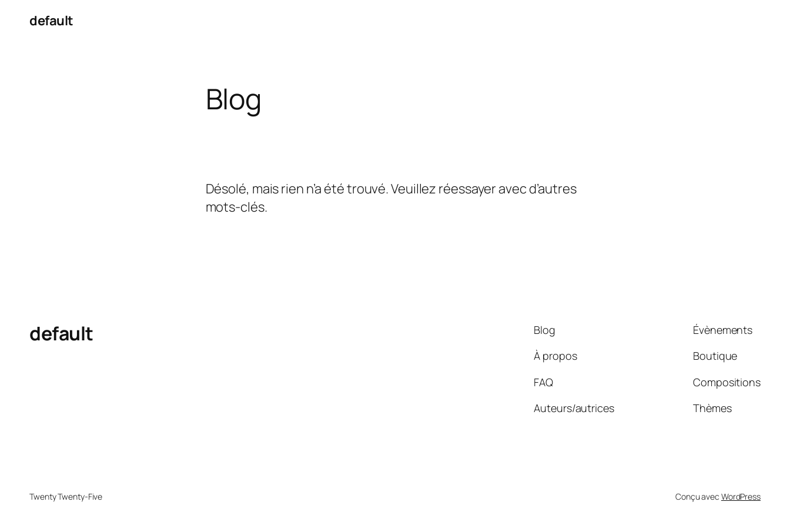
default (51, 21)
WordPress (741, 496)
